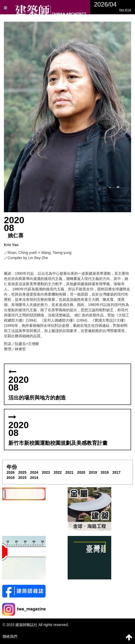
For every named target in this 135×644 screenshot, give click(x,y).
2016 (11, 478)
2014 (34, 478)
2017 (116, 472)
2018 (105, 472)
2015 (22, 478)
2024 (34, 472)
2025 (22, 472)
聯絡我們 (10, 636)
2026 (11, 472)
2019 (93, 472)
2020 (81, 472)
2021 (69, 472)
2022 (58, 472)
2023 (46, 472)
